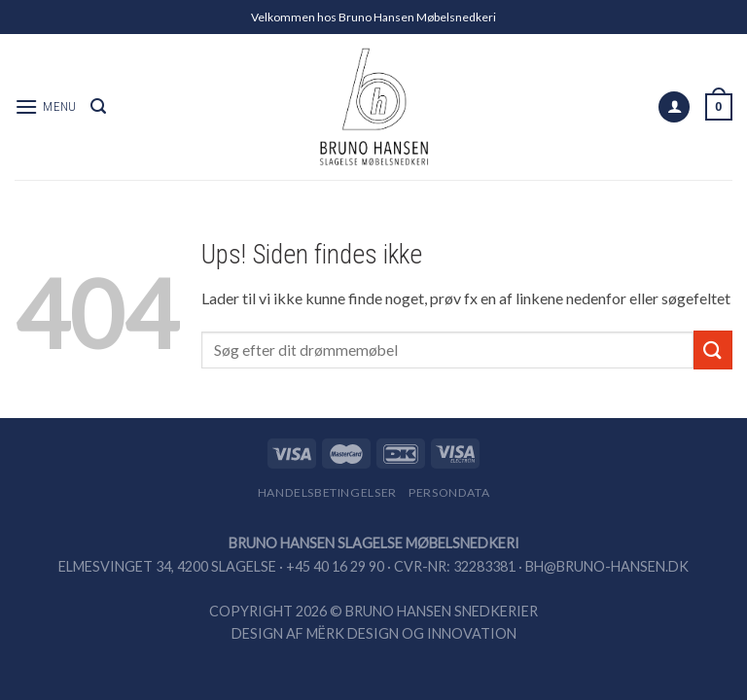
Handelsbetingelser (327, 492)
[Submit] (713, 350)
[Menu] (46, 106)
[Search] (98, 106)
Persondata (449, 492)
